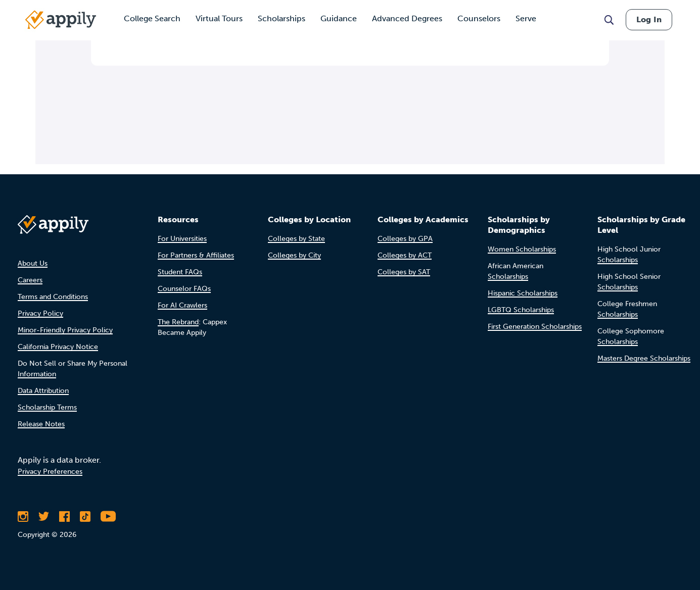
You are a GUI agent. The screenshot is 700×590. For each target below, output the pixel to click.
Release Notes (41, 424)
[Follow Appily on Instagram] (23, 516)
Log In (649, 19)
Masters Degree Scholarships (644, 358)
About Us (33, 263)
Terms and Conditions (53, 297)
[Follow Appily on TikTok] (85, 516)
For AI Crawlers (182, 305)
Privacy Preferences (50, 472)
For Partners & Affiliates (196, 255)
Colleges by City (294, 255)
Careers (30, 280)
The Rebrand (178, 322)
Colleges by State (296, 239)
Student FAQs (180, 272)
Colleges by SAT (404, 272)
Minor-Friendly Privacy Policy (65, 330)
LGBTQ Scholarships (521, 310)
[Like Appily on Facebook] (64, 516)
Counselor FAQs (184, 289)
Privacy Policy (40, 313)
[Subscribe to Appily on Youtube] (108, 516)
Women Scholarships (522, 249)
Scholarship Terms (47, 407)
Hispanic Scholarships (523, 293)
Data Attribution (43, 391)
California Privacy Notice (58, 347)
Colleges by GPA (405, 239)
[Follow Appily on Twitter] (44, 516)
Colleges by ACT (405, 255)
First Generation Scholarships (535, 327)
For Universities (182, 239)
